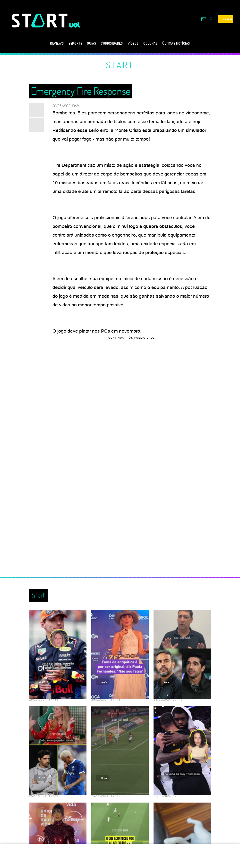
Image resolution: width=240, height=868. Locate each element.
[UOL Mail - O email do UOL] (204, 19)
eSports (75, 43)
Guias (91, 43)
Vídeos (133, 43)
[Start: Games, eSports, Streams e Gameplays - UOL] (40, 20)
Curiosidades (112, 43)
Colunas (150, 43)
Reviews (57, 43)
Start (120, 65)
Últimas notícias (176, 43)
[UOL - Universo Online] (75, 25)
